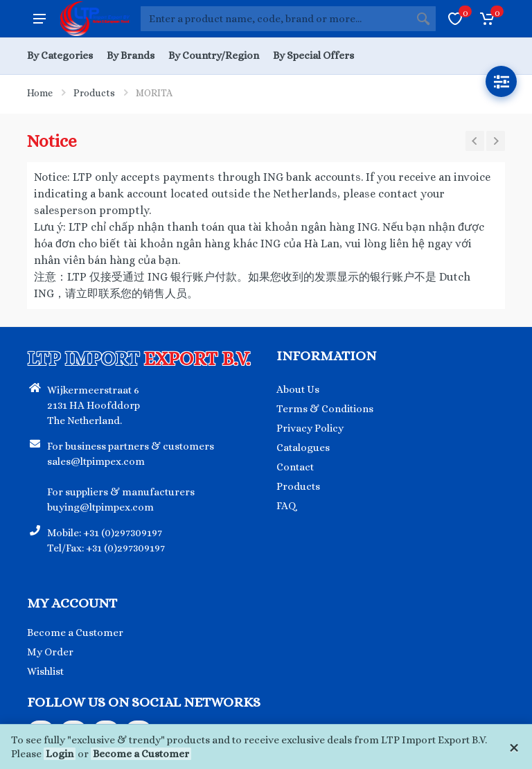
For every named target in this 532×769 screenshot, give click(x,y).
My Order (50, 652)
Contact (295, 467)
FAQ (286, 506)
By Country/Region (214, 55)
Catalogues (303, 448)
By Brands (131, 55)
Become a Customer (141, 754)
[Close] (514, 747)
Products (94, 93)
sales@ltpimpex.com (96, 461)
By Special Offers (313, 55)
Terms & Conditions (325, 409)
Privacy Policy (310, 428)
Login (60, 754)
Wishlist (45, 671)
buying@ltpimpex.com (100, 507)
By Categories (60, 55)
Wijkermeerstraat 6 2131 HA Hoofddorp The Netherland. (94, 405)
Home (40, 93)
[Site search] (276, 19)
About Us (298, 389)
